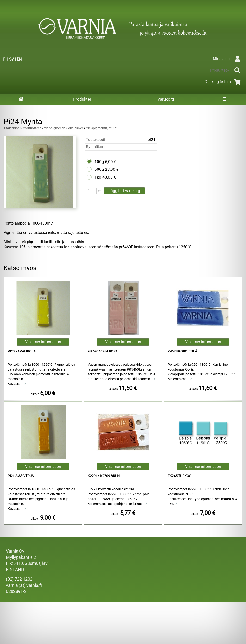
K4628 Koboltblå (182, 351)
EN (19, 59)
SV (12, 59)
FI (5, 59)
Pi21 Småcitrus (21, 476)
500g (99, 169)
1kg (98, 177)
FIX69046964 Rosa (103, 351)
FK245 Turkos (179, 476)
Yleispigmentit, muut (101, 128)
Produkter (82, 99)
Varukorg (166, 99)
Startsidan (12, 128)
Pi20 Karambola (22, 351)
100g (99, 162)
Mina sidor (228, 59)
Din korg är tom (224, 82)
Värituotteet (32, 128)
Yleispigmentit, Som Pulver (64, 128)
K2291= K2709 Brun (104, 476)
